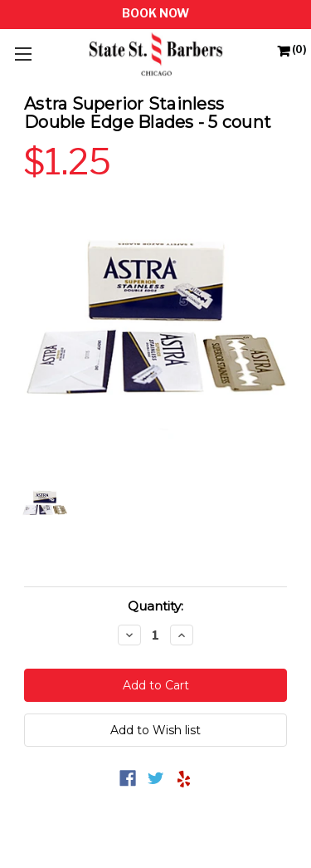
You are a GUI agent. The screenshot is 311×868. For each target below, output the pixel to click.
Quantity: (155, 606)
